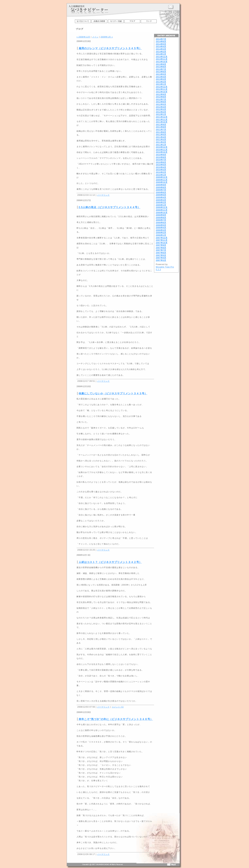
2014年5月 (161, 44)
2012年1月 (161, 114)
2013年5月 (161, 74)
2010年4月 (161, 167)
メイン (95, 37)
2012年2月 (161, 112)
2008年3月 (161, 230)
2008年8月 (161, 218)
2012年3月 (161, 109)
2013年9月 (161, 64)
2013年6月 (161, 72)
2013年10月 (162, 62)
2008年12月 (162, 207)
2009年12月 (162, 177)
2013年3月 (161, 79)
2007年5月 (161, 255)
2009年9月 (161, 185)
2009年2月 (161, 202)
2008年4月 (161, 228)
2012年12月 (162, 87)
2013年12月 (162, 57)
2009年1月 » (107, 37)
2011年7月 (161, 130)
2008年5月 (161, 225)
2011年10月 (162, 122)
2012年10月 (162, 92)
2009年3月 (161, 200)
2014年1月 (161, 54)
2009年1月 (161, 205)
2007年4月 (161, 258)
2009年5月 (161, 195)
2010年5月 (161, 165)
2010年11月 (162, 150)
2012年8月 (161, 97)
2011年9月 (161, 125)
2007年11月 (162, 240)
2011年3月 (161, 140)
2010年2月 (161, 172)
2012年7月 (161, 99)
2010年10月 (162, 152)
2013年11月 (162, 59)
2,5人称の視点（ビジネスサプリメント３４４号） (109, 207)
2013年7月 (161, 69)
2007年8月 (161, 248)
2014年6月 (161, 42)
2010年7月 (161, 160)
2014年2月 (161, 52)
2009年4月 (161, 197)
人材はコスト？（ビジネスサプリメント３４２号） (110, 562)
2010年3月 (161, 170)
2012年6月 (161, 102)
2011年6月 (161, 132)
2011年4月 (161, 137)
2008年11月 (162, 210)
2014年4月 (161, 47)
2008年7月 (161, 220)
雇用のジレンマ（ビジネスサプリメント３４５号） (110, 48)
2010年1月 (161, 175)
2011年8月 (161, 127)
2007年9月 (161, 245)
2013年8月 (161, 67)
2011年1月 (161, 145)
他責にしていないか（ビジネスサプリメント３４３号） (113, 393)
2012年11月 (162, 89)
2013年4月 (161, 77)
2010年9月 (161, 155)
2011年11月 (162, 120)
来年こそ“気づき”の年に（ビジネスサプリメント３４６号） (116, 719)
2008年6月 (161, 223)
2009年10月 (162, 182)
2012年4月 (161, 107)
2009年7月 (161, 190)
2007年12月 (162, 238)
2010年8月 (161, 157)
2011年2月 (161, 142)
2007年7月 (161, 250)
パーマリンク (103, 195)
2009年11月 (162, 180)
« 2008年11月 (83, 37)
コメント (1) (118, 707)
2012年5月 (161, 104)
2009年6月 (161, 192)
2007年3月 (161, 260)
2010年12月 (162, 147)
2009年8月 (161, 187)
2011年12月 (162, 117)
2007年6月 (161, 253)
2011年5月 (161, 135)
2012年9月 (161, 94)
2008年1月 (161, 235)
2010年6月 (161, 162)
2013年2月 (161, 82)
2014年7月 (161, 39)
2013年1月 (161, 84)
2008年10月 (162, 213)
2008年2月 (161, 233)
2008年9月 (161, 215)
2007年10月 (162, 243)
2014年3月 (161, 49)
